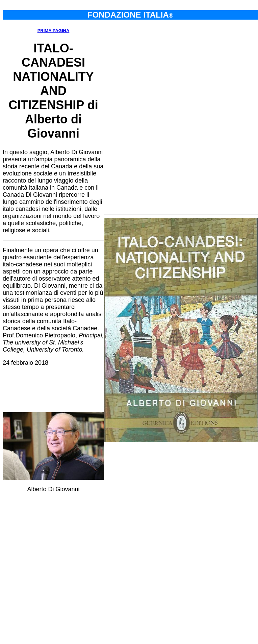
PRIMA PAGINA (54, 31)
